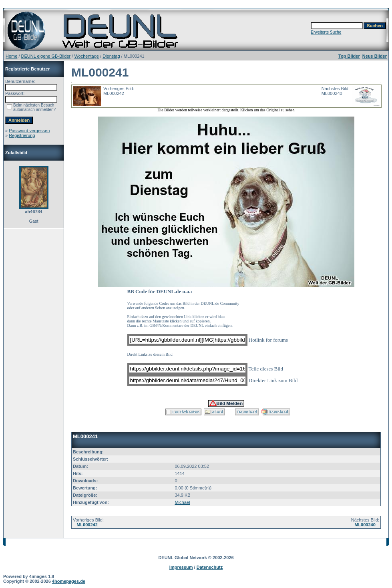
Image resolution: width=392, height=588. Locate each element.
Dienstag (111, 56)
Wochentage (86, 56)
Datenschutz (210, 567)
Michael (182, 502)
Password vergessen (29, 131)
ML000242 (87, 525)
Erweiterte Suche (326, 32)
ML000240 (365, 525)
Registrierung (22, 135)
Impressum (181, 567)
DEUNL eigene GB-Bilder (46, 56)
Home (11, 56)
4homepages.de (69, 581)
